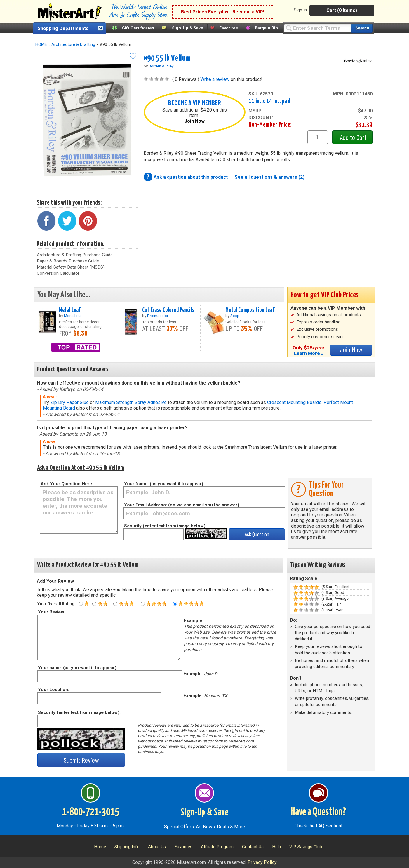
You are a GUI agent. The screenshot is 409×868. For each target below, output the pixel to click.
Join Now (195, 121)
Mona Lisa (73, 316)
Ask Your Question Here (66, 484)
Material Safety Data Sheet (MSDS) (71, 267)
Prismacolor (158, 316)
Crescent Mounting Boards (294, 402)
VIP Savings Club (306, 847)
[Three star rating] (115, 604)
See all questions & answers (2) (270, 177)
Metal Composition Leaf (250, 310)
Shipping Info (127, 847)
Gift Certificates (138, 28)
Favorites (229, 28)
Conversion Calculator (58, 273)
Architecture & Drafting (73, 45)
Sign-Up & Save (188, 28)
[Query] (318, 28)
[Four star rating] (143, 604)
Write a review (215, 79)
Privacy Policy (262, 862)
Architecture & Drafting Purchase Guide (75, 255)
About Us (157, 847)
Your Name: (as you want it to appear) (164, 484)
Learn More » (309, 353)
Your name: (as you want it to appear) (77, 668)
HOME (41, 45)
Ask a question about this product (191, 177)
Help (276, 847)
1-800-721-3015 (91, 812)
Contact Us (253, 847)
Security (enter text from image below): (165, 526)
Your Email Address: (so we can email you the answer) (182, 505)
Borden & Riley (161, 66)
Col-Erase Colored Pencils (168, 310)
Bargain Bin (266, 28)
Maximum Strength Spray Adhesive (131, 402)
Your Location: (53, 690)
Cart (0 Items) (342, 10)
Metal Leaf (70, 310)
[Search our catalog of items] (362, 28)
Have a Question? (318, 812)
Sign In (300, 10)
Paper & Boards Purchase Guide (68, 261)
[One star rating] (81, 604)
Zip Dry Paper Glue (69, 402)
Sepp (235, 316)
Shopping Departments (63, 28)
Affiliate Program (217, 847)
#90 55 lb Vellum (167, 58)
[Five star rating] (175, 604)
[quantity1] (318, 137)
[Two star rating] (94, 604)
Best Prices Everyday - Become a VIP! (223, 12)
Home (100, 847)
